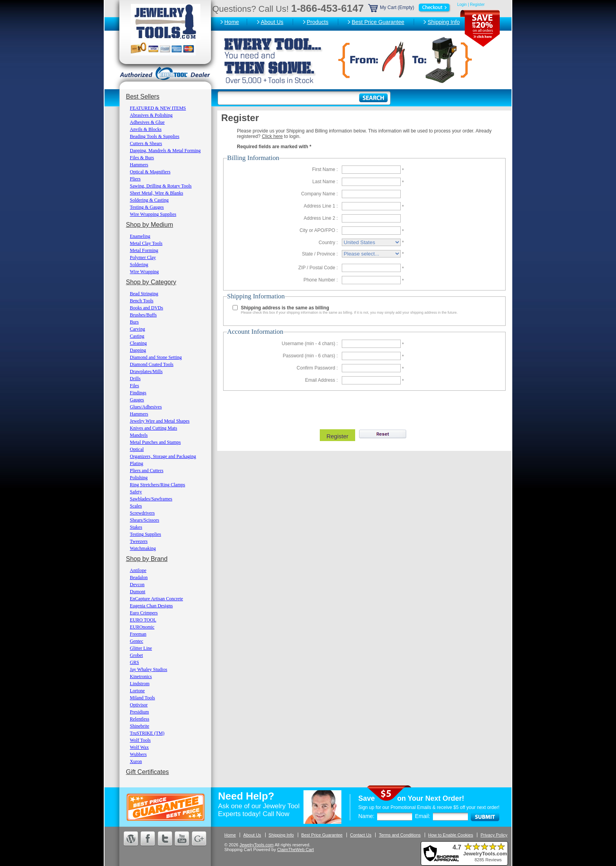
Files (135, 386)
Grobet (137, 655)
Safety (136, 492)
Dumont (138, 592)
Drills (135, 379)
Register (477, 5)
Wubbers (138, 754)
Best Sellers (143, 97)
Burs (135, 322)
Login (462, 5)
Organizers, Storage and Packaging (163, 456)
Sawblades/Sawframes (151, 499)
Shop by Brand (147, 559)
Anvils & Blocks (146, 129)
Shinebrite (140, 726)
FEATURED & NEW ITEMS (158, 108)
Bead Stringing (144, 294)
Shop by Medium (150, 225)
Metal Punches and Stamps (156, 442)
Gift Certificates (148, 772)
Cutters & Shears (146, 143)
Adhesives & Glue (148, 122)
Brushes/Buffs (143, 315)
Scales (136, 506)
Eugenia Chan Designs (151, 606)
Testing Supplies (146, 534)
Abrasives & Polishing (151, 115)
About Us (272, 22)
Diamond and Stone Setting (156, 357)
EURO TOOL (143, 620)
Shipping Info (444, 22)
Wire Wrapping (145, 272)
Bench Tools (142, 301)
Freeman (138, 634)
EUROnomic (142, 627)
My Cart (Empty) (410, 7)
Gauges (137, 400)
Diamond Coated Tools (152, 364)
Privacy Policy (494, 835)
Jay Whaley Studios (149, 669)
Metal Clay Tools (146, 243)
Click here (272, 136)
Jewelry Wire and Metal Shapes (160, 421)
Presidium (140, 712)
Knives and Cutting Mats (154, 428)
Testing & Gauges (147, 207)
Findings (138, 393)
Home (232, 22)
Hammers (139, 165)
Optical (137, 449)
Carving (138, 329)
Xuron (136, 761)
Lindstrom (140, 684)
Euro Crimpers (144, 613)
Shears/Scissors (145, 520)
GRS (135, 662)
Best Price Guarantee (378, 22)
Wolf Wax (139, 747)
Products (318, 22)
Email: (423, 816)
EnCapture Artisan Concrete (157, 599)
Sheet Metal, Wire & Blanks (157, 193)
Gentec (137, 641)
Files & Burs (142, 158)
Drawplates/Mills (146, 371)
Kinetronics (141, 677)
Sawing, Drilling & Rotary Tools (161, 186)
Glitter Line (141, 648)
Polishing (139, 478)
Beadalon (139, 577)
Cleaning (138, 343)
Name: (366, 816)
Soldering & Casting (149, 200)
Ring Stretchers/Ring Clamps (158, 485)
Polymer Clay (143, 257)
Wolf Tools (140, 740)
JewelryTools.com (257, 845)
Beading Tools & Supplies (155, 136)
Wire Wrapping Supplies (153, 214)
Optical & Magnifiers (150, 172)
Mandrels (139, 435)
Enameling (140, 236)
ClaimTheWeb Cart (296, 849)
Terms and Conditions (400, 835)
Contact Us (361, 835)
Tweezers (139, 541)
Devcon (137, 585)
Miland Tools (143, 698)
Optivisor (139, 705)
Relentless (140, 719)
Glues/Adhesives (146, 407)
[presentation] (363, 408)
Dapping (138, 350)
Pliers (135, 179)
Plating (137, 463)
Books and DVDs (147, 308)
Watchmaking (143, 548)
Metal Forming (144, 250)
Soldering (139, 265)
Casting (137, 336)
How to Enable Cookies (451, 835)
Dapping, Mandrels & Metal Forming (165, 151)
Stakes (136, 527)
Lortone (137, 691)
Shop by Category (151, 282)
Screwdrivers (142, 513)
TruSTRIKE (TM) (147, 733)
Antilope (138, 570)
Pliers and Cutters (147, 471)
